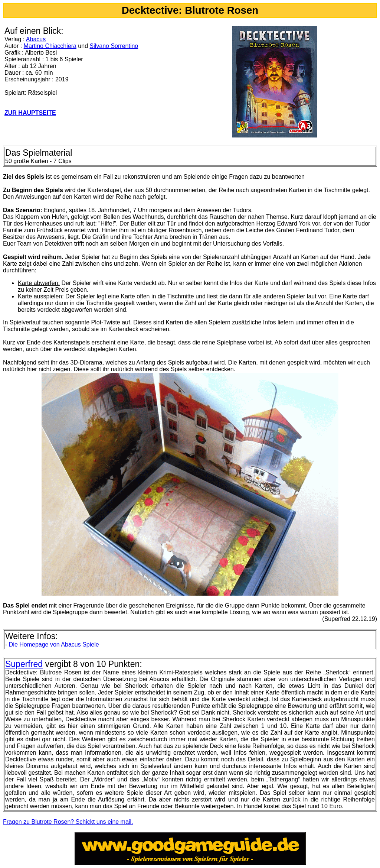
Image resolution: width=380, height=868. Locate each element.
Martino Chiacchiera (50, 46)
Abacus (36, 39)
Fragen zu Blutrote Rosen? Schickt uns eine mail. (68, 822)
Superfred (24, 664)
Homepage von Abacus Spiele (54, 644)
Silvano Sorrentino (114, 46)
